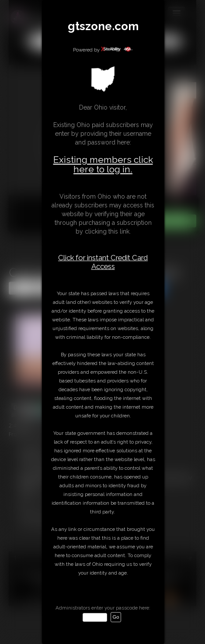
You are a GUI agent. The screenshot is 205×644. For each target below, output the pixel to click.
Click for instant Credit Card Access (103, 262)
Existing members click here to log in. (103, 164)
